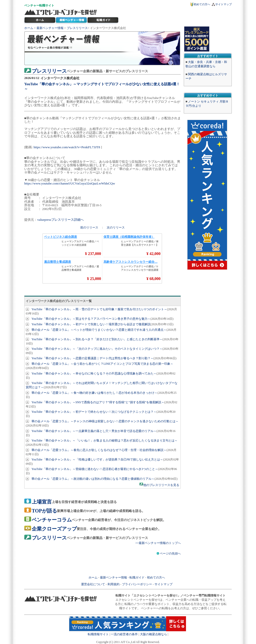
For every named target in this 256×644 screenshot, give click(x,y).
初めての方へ (202, 4)
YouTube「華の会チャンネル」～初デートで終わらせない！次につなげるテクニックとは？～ (94, 412)
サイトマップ (223, 4)
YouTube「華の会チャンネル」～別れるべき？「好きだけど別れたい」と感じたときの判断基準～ (97, 339)
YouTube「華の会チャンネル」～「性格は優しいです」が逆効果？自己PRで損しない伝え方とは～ (97, 459)
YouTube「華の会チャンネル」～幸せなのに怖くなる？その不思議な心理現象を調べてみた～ (94, 373)
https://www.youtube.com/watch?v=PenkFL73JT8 (67, 147)
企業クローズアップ (54, 529)
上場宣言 (42, 502)
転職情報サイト (98, 634)
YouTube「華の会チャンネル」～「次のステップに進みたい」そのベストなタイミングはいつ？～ (97, 349)
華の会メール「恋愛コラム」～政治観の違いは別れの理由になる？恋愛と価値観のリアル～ (93, 479)
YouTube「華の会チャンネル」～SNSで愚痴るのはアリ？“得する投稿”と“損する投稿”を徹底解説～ (98, 402)
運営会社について (93, 584)
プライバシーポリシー (137, 584)
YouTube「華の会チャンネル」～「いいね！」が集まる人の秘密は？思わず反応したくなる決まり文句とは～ (104, 440)
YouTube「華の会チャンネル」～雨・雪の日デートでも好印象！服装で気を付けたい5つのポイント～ (99, 309)
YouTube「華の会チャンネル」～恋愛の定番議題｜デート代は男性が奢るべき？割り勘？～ (92, 358)
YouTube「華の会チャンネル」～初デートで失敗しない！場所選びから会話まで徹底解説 (91, 324)
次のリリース (116, 227)
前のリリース (90, 227)
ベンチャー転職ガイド (103, 20)
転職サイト (47, 5)
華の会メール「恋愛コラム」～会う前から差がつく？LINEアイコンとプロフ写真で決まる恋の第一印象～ (102, 364)
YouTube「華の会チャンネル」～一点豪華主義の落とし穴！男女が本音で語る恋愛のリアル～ (94, 431)
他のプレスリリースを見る (161, 485)
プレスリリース (77, 28)
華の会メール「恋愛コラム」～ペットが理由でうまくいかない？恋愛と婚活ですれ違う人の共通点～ (99, 330)
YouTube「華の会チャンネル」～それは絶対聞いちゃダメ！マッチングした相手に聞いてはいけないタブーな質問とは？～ (102, 385)
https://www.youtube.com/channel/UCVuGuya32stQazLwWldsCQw (70, 183)
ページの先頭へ (169, 553)
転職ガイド (137, 577)
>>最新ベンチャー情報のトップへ (158, 543)
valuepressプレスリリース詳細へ (60, 220)
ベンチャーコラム (52, 520)
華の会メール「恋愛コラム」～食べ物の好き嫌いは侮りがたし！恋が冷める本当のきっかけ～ (94, 393)
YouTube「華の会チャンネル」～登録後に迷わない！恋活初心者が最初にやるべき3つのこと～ (95, 469)
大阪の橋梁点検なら (153, 634)
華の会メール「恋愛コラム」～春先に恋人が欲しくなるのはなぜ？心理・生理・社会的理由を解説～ (99, 450)
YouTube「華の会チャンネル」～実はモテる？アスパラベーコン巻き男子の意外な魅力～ (91, 319)
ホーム (29, 28)
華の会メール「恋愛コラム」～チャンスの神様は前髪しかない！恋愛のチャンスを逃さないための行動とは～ (105, 421)
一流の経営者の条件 (124, 634)
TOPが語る (44, 511)
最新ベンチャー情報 (71, 20)
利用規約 (113, 584)
